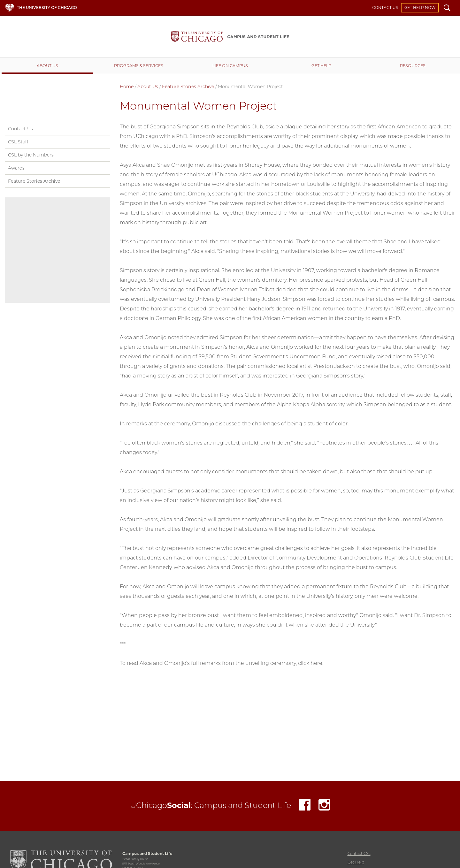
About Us (47, 66)
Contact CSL (359, 853)
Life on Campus (230, 66)
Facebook (305, 806)
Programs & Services (139, 66)
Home (127, 87)
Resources (413, 66)
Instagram (324, 806)
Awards (16, 168)
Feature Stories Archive (188, 87)
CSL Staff (18, 142)
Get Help (321, 66)
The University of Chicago (47, 8)
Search (447, 9)
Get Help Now (420, 8)
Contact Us (385, 8)
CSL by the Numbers (31, 155)
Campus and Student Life (230, 37)
